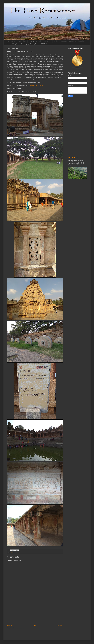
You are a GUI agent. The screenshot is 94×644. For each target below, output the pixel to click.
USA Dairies (45, 44)
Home (7, 41)
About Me (14, 41)
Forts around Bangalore (12, 44)
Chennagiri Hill (39, 85)
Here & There (48, 41)
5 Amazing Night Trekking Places (30, 44)
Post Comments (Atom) (19, 628)
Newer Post (10, 626)
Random (56, 41)
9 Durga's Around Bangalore (77, 41)
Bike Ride (39, 41)
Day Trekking (23, 41)
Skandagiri (32, 85)
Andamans (64, 41)
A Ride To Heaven (73, 158)
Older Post (60, 626)
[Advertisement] (35, 612)
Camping (31, 41)
